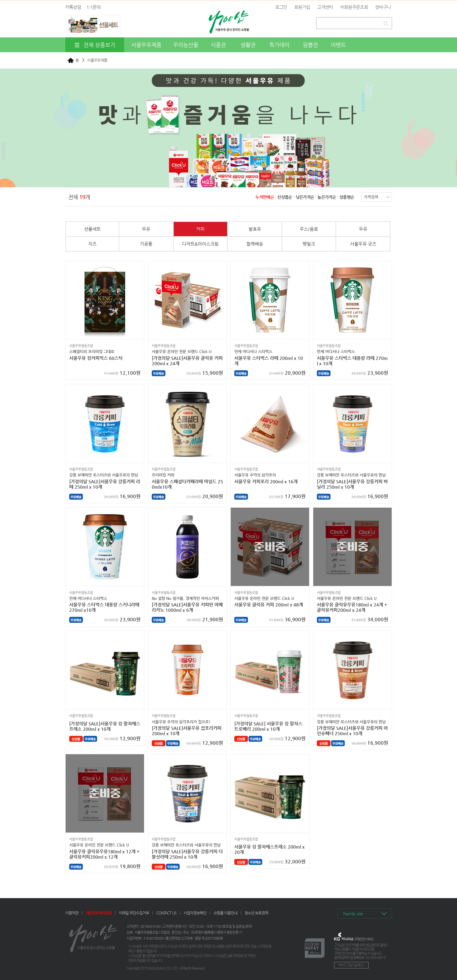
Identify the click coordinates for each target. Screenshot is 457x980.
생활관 (248, 45)
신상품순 (285, 197)
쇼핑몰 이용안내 (225, 913)
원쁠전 (310, 45)
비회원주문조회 (354, 7)
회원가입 (302, 7)
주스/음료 (309, 229)
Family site (353, 914)
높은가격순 (327, 197)
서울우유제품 (146, 45)
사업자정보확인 (195, 913)
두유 (363, 229)
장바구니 (383, 7)
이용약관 (72, 913)
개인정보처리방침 (99, 913)
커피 (200, 229)
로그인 (281, 7)
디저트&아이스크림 (200, 244)
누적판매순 (265, 197)
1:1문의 (94, 7)
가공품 (146, 244)
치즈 (92, 244)
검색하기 (387, 22)
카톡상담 (73, 7)
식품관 (218, 45)
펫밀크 (309, 244)
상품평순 (347, 197)
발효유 (255, 229)
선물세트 (92, 229)
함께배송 (255, 244)
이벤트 (338, 45)
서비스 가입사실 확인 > (351, 965)
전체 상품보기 (95, 45)
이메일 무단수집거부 (134, 913)
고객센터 (325, 7)
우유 (146, 229)
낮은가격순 (305, 197)
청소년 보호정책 (256, 913)
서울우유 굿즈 (363, 244)
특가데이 (279, 45)
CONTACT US (166, 913)
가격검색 (377, 197)
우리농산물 (186, 45)
